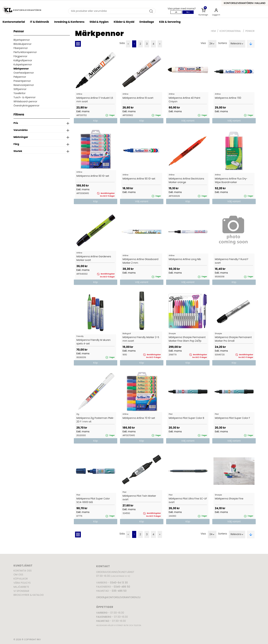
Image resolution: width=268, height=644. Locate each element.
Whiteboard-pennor (25, 101)
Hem (213, 31)
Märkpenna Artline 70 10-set (139, 418)
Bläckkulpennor (22, 44)
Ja (176, 12)
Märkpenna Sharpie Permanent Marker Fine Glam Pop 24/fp (187, 339)
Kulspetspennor (23, 65)
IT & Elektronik (40, 22)
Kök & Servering (170, 22)
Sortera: (223, 43)
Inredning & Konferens (69, 22)
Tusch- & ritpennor (25, 97)
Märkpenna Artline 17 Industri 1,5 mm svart (95, 100)
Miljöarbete (21, 587)
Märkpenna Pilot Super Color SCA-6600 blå (93, 500)
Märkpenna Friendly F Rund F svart (232, 261)
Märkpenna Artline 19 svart (138, 98)
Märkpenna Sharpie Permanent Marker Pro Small (233, 339)
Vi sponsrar (21, 591)
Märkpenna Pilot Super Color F (232, 418)
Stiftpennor (20, 89)
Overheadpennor (24, 73)
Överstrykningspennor (26, 106)
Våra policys (22, 583)
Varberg (102, 613)
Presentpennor (22, 81)
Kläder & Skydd (124, 22)
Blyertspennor (22, 40)
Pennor (250, 31)
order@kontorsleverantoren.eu (118, 597)
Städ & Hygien (99, 22)
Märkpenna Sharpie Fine (229, 499)
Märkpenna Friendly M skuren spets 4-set (93, 342)
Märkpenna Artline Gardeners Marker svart (94, 258)
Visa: (203, 43)
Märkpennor (21, 69)
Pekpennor (20, 77)
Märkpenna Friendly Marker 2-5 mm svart (141, 339)
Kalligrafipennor (23, 60)
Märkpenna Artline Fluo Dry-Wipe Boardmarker (231, 180)
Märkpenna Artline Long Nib (185, 259)
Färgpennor (20, 56)
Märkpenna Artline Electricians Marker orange (186, 180)
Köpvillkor (21, 579)
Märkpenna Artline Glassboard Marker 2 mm (140, 261)
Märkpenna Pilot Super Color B (186, 418)
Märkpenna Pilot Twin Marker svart (139, 498)
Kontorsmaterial (14, 22)
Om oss (18, 575)
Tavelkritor (19, 93)
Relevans (237, 44)
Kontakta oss (23, 571)
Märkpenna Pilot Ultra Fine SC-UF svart (188, 500)
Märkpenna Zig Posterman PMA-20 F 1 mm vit (95, 420)
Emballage (147, 22)
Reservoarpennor (24, 85)
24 (212, 44)
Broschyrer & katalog (29, 595)
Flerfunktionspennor (25, 52)
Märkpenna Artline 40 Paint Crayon (185, 100)
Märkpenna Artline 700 (228, 98)
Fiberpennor (21, 48)
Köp (96, 121)
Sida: (122, 43)
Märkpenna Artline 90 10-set (93, 176)
